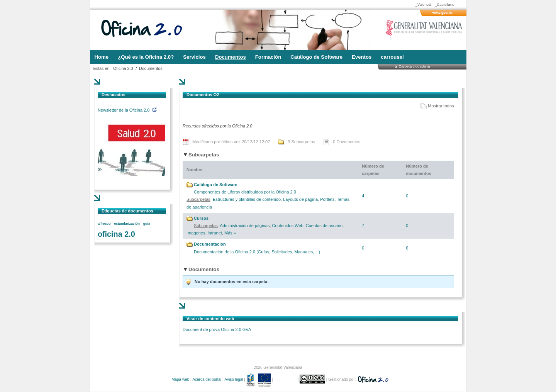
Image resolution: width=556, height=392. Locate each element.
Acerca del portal (207, 379)
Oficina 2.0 (123, 68)
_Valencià (423, 4)
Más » (230, 233)
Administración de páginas (245, 226)
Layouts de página (300, 199)
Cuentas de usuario (324, 226)
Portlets (327, 199)
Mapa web (180, 379)
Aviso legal (234, 379)
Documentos (151, 68)
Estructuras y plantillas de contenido (247, 199)
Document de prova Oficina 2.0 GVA (217, 329)
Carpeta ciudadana (414, 66)
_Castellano (445, 4)
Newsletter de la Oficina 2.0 (127, 110)
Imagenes (196, 233)
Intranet (215, 233)
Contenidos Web (288, 226)
